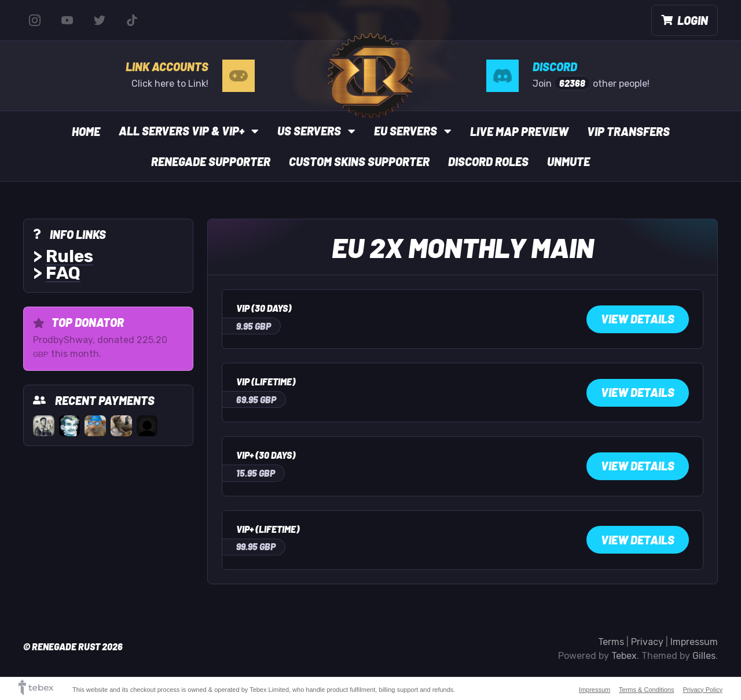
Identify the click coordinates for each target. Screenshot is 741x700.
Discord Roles (488, 161)
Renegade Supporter (211, 161)
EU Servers (413, 131)
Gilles (704, 656)
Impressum (694, 642)
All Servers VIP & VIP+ (189, 131)
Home (86, 131)
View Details (638, 319)
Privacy (647, 642)
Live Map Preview (519, 131)
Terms (611, 642)
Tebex (624, 656)
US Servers (316, 131)
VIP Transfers (628, 131)
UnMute (568, 161)
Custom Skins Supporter (359, 161)
